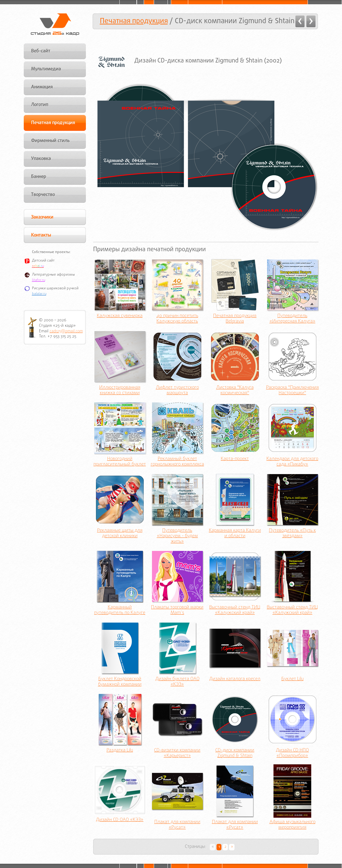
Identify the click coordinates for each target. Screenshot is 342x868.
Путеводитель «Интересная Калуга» (293, 319)
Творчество (43, 195)
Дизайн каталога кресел (235, 679)
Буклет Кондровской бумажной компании (120, 682)
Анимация (42, 87)
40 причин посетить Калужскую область (177, 319)
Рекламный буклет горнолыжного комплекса (177, 462)
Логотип (40, 105)
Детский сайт (43, 261)
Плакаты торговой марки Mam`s (177, 610)
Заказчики (42, 217)
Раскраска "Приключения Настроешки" (293, 391)
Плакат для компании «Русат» (177, 825)
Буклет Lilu (293, 679)
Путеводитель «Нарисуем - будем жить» (177, 536)
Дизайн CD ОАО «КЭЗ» (120, 820)
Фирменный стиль (50, 141)
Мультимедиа (46, 69)
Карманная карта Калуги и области (235, 534)
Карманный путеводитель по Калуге (120, 610)
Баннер (39, 177)
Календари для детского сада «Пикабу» (292, 462)
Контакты (41, 235)
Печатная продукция (134, 21)
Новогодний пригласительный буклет (120, 462)
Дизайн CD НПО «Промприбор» (292, 753)
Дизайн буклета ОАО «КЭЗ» (177, 682)
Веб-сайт (41, 51)
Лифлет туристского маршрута (177, 391)
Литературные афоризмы (53, 275)
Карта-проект (235, 459)
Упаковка (41, 159)
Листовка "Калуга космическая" (235, 391)
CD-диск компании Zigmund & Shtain (235, 753)
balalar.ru (39, 294)
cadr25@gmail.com (66, 331)
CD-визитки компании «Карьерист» (177, 753)
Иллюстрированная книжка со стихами (120, 391)
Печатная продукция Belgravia (235, 319)
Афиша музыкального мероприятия (293, 825)
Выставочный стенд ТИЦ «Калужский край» (235, 610)
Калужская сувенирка (120, 316)
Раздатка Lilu (120, 751)
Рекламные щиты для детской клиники (120, 534)
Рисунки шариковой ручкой (55, 288)
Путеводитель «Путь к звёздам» (292, 534)
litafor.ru (39, 280)
